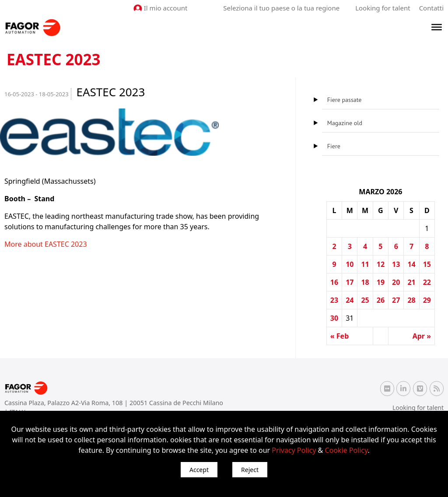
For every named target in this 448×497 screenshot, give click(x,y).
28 (411, 300)
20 (396, 282)
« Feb (339, 336)
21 (411, 282)
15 (427, 264)
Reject (250, 470)
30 (334, 318)
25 (365, 300)
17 (350, 282)
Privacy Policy (294, 450)
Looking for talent (383, 8)
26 (381, 300)
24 (350, 300)
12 (381, 264)
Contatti (431, 8)
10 (350, 264)
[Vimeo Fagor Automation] (420, 388)
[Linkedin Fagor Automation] (403, 388)
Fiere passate (345, 100)
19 (381, 282)
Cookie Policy (346, 450)
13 (396, 264)
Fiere (334, 146)
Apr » (422, 336)
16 (334, 282)
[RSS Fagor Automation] (437, 388)
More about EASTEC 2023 (46, 244)
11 (365, 264)
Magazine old (345, 123)
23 (334, 300)
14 (411, 264)
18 (365, 282)
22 (427, 282)
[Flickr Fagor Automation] (387, 388)
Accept (199, 470)
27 (396, 300)
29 (427, 300)
